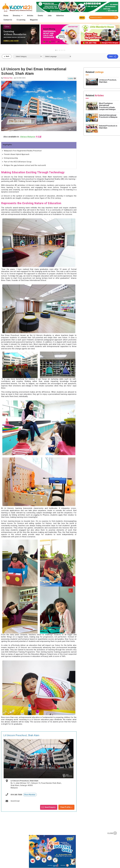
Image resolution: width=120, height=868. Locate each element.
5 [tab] (63, 50)
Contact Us (8, 20)
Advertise (60, 16)
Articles (30, 16)
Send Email (15, 801)
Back (8, 57)
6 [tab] (65, 50)
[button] (82, 18)
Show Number (30, 795)
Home (6, 16)
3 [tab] (59, 50)
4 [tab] (61, 50)
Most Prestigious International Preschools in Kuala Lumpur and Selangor (107, 107)
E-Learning (21, 20)
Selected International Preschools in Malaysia (108, 116)
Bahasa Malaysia (28, 137)
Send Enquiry (50, 807)
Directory (18, 16)
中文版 (38, 137)
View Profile (65, 807)
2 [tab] (58, 50)
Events (40, 16)
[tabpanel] (20, 36)
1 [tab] (56, 50)
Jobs (50, 16)
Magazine (34, 20)
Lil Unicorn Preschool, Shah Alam (21, 736)
